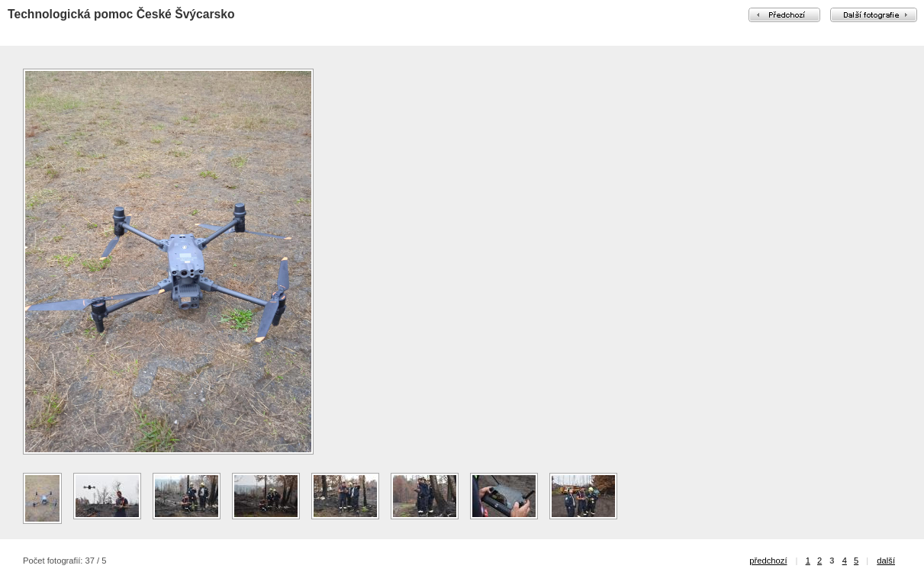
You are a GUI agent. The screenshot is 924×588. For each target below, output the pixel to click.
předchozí (768, 561)
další (886, 561)
